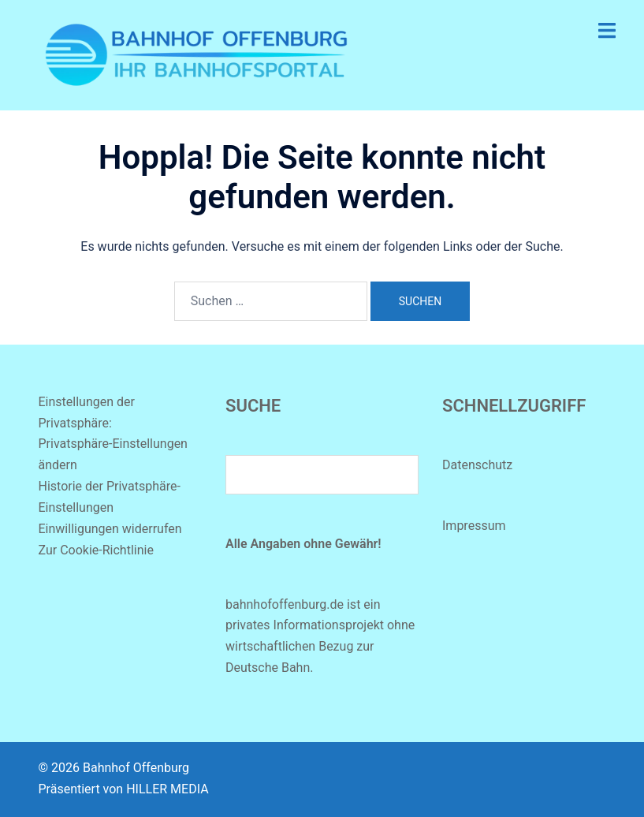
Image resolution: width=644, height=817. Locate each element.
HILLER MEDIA (167, 789)
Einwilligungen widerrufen (110, 529)
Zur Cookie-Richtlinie (96, 550)
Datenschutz (477, 465)
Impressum (474, 526)
